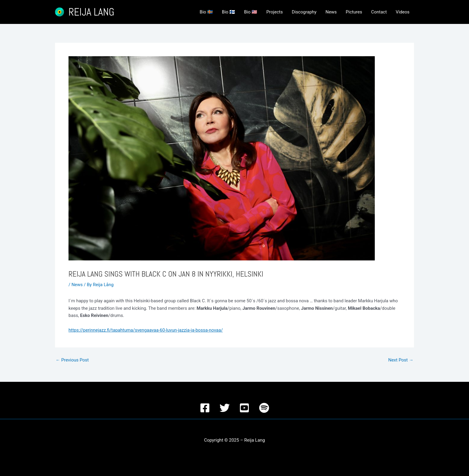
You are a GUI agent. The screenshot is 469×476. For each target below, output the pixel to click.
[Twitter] (225, 408)
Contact (379, 12)
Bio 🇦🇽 (206, 12)
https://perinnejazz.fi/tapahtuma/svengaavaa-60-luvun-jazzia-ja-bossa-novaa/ (146, 330)
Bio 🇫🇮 (229, 12)
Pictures (354, 12)
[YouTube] (244, 408)
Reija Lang (91, 12)
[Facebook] (205, 408)
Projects (274, 12)
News (331, 12)
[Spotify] (264, 408)
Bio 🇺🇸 (251, 12)
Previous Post (72, 360)
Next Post (401, 360)
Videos (403, 12)
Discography (304, 12)
